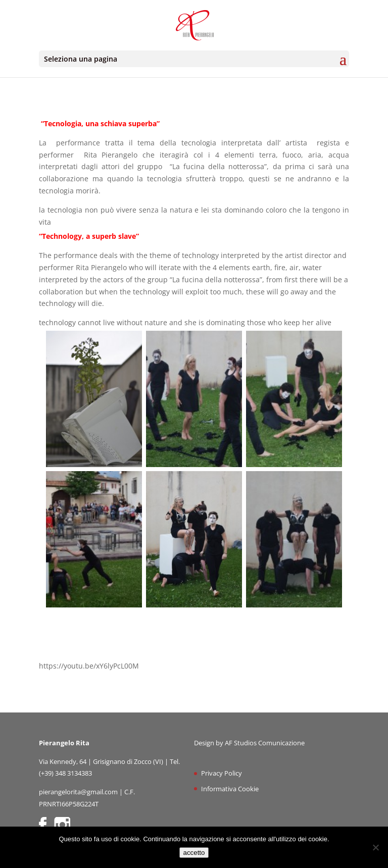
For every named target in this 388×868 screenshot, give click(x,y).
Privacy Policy (222, 773)
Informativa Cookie (230, 789)
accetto (194, 853)
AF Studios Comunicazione (265, 743)
